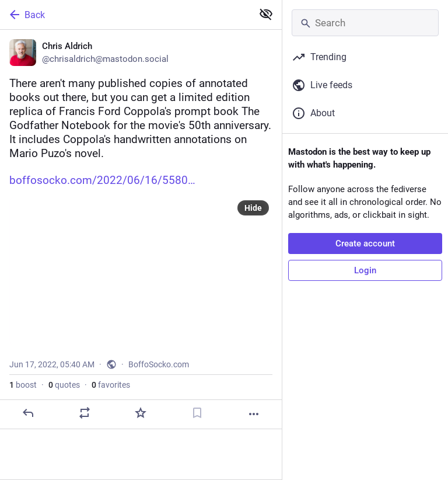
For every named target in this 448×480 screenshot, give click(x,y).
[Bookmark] (197, 413)
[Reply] (28, 413)
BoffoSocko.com (159, 364)
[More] (254, 414)
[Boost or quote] (85, 413)
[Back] (125, 15)
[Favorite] (141, 413)
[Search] (365, 23)
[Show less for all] (266, 14)
